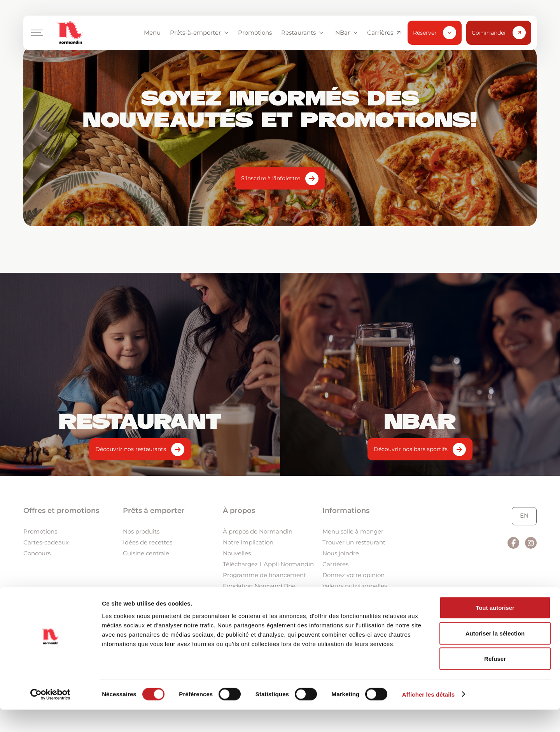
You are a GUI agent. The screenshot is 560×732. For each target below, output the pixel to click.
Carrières (384, 33)
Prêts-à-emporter (199, 32)
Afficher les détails (428, 717)
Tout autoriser (495, 630)
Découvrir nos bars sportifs (411, 449)
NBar (346, 32)
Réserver (435, 33)
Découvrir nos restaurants (131, 449)
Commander (499, 33)
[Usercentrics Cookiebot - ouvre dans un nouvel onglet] (50, 717)
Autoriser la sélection (495, 656)
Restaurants (302, 32)
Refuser (495, 681)
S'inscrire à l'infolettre (271, 178)
